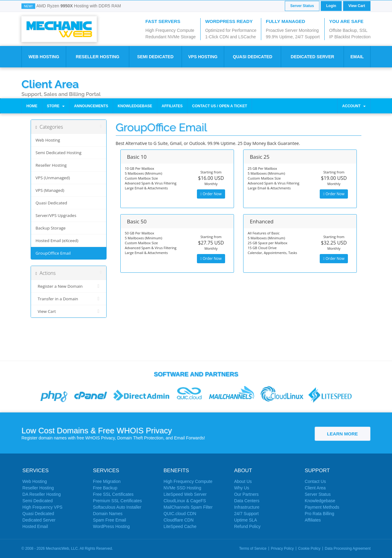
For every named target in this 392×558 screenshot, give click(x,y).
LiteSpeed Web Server (185, 494)
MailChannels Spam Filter (188, 507)
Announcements (91, 106)
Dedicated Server (312, 57)
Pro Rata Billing (320, 514)
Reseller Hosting (97, 57)
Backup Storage (51, 228)
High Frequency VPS (42, 507)
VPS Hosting (203, 57)
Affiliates (172, 106)
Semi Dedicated (155, 57)
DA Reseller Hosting (41, 494)
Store (56, 106)
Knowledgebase (135, 106)
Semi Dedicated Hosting (58, 153)
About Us (243, 481)
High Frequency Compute (188, 481)
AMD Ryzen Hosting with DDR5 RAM (79, 6)
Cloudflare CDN (179, 520)
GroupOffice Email (53, 253)
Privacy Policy (283, 549)
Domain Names (108, 514)
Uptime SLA (245, 520)
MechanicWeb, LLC (62, 549)
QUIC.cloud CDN (180, 514)
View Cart (357, 6)
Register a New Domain (69, 286)
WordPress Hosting (111, 526)
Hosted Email (35, 526)
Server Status (302, 6)
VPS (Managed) (50, 190)
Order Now (211, 194)
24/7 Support (246, 514)
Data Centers (247, 501)
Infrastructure (247, 507)
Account (354, 106)
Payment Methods (322, 507)
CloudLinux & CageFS (185, 501)
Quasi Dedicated (253, 57)
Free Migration (107, 481)
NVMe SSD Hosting (182, 488)
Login (331, 6)
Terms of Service (253, 549)
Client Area (50, 84)
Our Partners (246, 494)
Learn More (343, 434)
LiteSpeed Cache (180, 526)
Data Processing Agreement (348, 549)
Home (32, 106)
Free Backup (105, 488)
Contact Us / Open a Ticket (220, 106)
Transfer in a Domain (69, 299)
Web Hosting (44, 57)
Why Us (241, 488)
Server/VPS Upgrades (56, 215)
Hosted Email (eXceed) (57, 241)
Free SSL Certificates (113, 494)
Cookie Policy (309, 549)
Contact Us (315, 481)
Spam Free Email (110, 520)
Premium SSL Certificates (118, 501)
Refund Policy (247, 526)
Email (357, 57)
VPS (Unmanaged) (53, 178)
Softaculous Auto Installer (117, 507)
